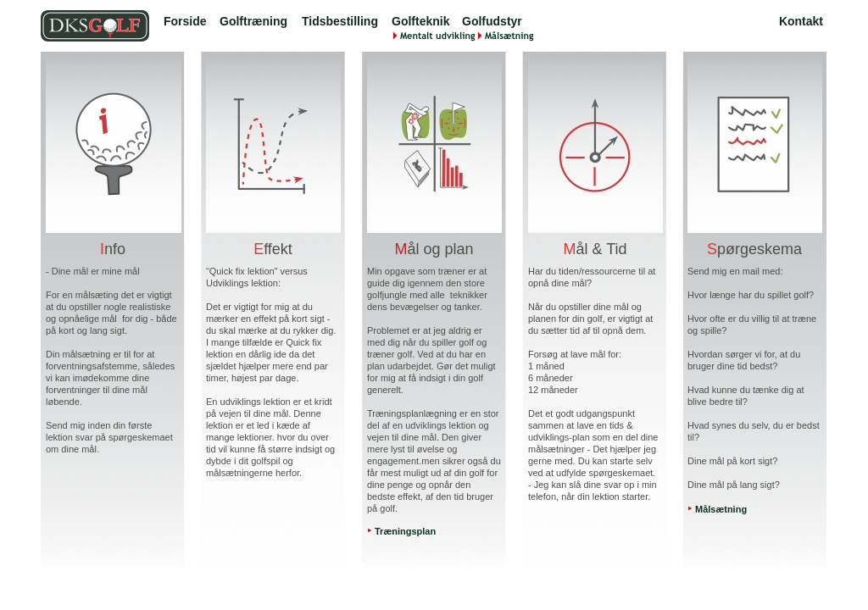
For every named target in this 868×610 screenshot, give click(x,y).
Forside (185, 21)
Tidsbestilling (340, 21)
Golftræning (253, 21)
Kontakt (801, 21)
